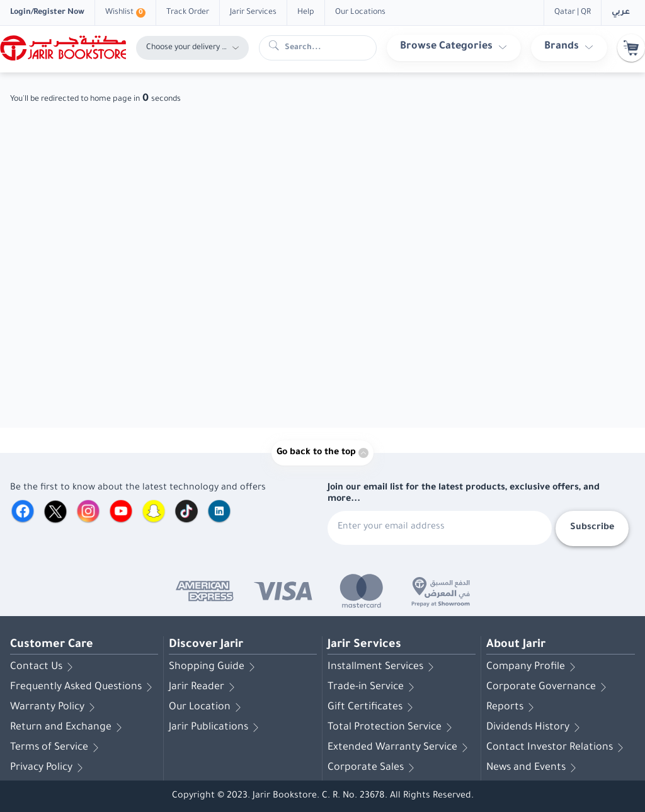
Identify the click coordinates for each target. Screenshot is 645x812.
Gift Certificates (373, 707)
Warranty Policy (55, 707)
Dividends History (535, 728)
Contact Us (44, 667)
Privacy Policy (49, 768)
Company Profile (533, 667)
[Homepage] (63, 48)
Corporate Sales (373, 768)
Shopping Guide (214, 667)
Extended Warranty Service (400, 748)
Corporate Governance (549, 687)
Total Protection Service (392, 728)
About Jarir (516, 645)
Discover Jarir (206, 645)
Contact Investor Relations (557, 748)
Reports (512, 707)
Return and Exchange (68, 728)
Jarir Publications (216, 728)
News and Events (534, 768)
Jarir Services (364, 645)
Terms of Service (57, 748)
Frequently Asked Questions (83, 687)
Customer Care (52, 645)
